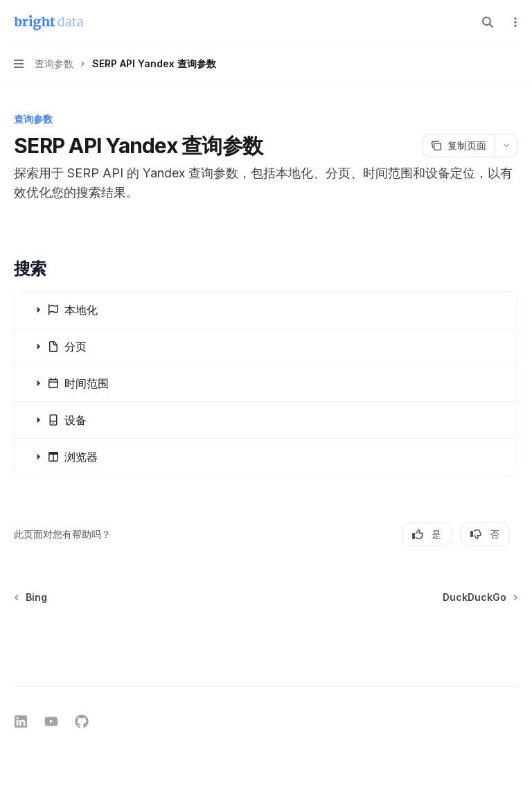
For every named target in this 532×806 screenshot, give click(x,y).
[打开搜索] (488, 22)
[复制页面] (458, 146)
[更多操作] (514, 22)
